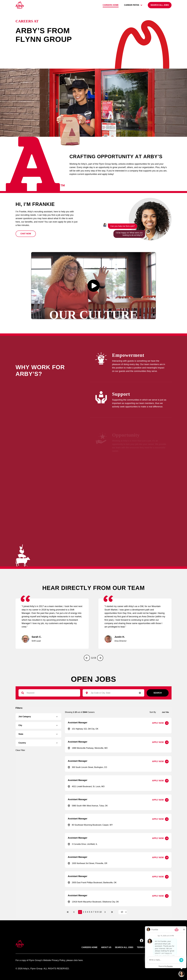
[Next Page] (105, 912)
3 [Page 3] (85, 912)
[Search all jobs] (160, 5)
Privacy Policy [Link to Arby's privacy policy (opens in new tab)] (163, 947)
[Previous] (87, 658)
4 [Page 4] (88, 912)
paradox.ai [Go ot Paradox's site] (166, 960)
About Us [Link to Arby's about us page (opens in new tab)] (106, 947)
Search (158, 693)
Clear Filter (20, 750)
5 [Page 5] (90, 912)
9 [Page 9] (98, 912)
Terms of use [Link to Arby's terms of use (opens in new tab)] (144, 947)
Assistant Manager (78, 723)
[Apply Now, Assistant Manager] (160, 723)
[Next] (100, 658)
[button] (26, 234)
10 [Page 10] (101, 912)
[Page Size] (123, 912)
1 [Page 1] (80, 912)
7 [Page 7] (94, 912)
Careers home (111, 5)
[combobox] (112, 693)
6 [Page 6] (92, 912)
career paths (133, 5)
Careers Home (89, 947)
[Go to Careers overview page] (20, 5)
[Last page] (112, 912)
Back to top (162, 932)
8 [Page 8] (96, 912)
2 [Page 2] (84, 912)
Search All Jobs (124, 947)
